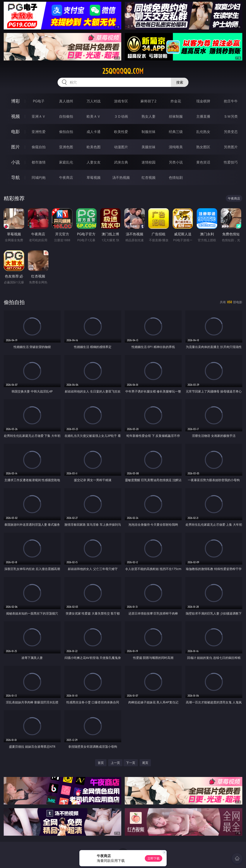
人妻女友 (94, 162)
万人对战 (94, 101)
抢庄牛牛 (231, 101)
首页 (101, 763)
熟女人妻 (149, 116)
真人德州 (66, 101)
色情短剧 (176, 177)
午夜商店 (66, 177)
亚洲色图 (66, 147)
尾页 (145, 763)
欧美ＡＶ (94, 116)
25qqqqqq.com (123, 71)
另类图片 (231, 147)
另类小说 (176, 162)
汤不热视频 (121, 177)
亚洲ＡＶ (39, 116)
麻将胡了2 (148, 101)
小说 (15, 162)
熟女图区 (203, 147)
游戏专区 (121, 101)
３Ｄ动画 (121, 116)
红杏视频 (149, 177)
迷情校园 (149, 162)
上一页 (115, 763)
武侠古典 (121, 162)
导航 (15, 177)
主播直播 (203, 116)
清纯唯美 (176, 147)
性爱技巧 (231, 162)
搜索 (180, 82)
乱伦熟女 (203, 132)
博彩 (15, 101)
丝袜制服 (176, 116)
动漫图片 (121, 147)
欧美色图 (94, 147)
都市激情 (39, 162)
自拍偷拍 (66, 116)
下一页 (131, 763)
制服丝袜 (149, 132)
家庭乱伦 (66, 162)
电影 (15, 132)
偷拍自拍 (66, 132)
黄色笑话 (203, 162)
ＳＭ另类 (231, 116)
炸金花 (176, 101)
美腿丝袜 (149, 147)
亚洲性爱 (39, 132)
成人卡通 (94, 132)
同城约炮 (39, 177)
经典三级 (176, 132)
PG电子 (39, 101)
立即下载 (154, 858)
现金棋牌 (203, 101)
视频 (15, 116)
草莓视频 (94, 177)
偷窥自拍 (39, 147)
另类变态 (231, 132)
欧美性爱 (121, 132)
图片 (15, 147)
